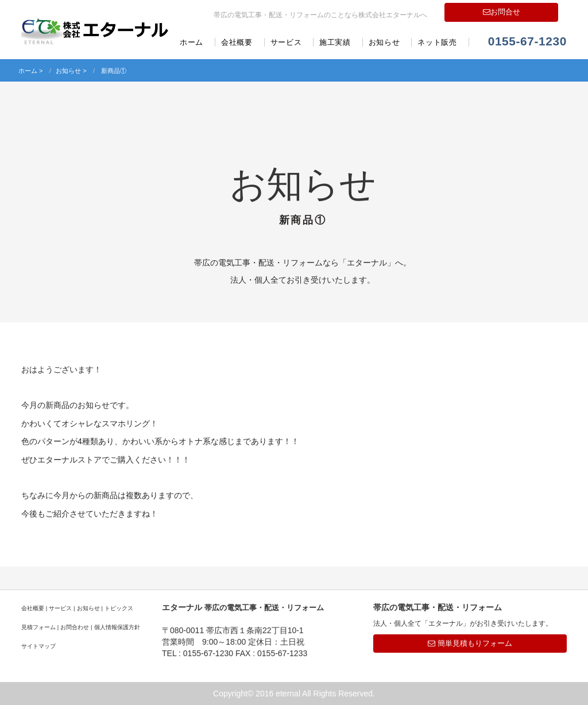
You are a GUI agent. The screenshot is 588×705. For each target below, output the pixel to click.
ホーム (192, 42)
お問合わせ (75, 627)
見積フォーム (38, 627)
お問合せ (502, 12)
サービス (286, 42)
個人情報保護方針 (117, 627)
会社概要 (237, 42)
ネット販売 (437, 42)
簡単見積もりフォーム (470, 643)
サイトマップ (38, 646)
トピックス (119, 608)
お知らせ (384, 42)
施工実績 (335, 42)
